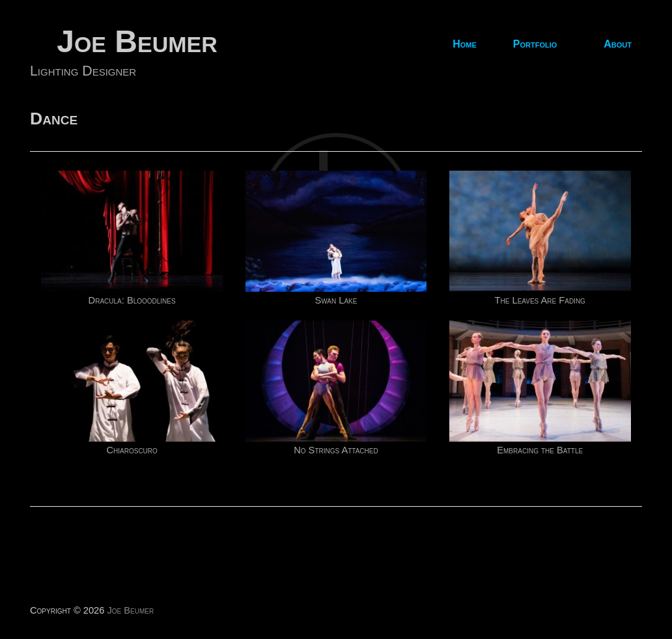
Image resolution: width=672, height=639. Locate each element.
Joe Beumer (137, 41)
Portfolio (535, 44)
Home (465, 44)
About (618, 44)
